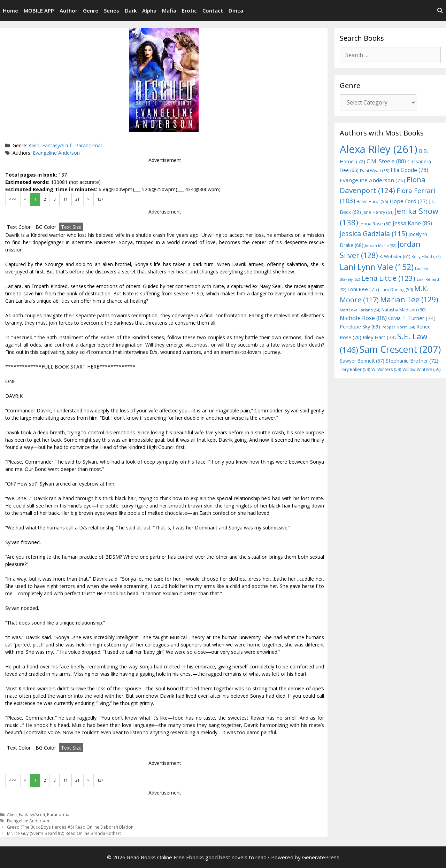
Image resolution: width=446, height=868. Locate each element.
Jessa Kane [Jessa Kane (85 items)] (412, 223)
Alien (34, 145)
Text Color (19, 227)
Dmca (236, 10)
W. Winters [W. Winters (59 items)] (386, 369)
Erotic (189, 10)
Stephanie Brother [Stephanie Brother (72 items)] (412, 361)
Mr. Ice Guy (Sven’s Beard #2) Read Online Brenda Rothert (64, 833)
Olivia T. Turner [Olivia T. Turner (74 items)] (412, 318)
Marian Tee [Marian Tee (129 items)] (409, 299)
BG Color (46, 227)
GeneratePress (321, 857)
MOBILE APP (39, 10)
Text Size (71, 227)
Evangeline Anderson (56, 153)
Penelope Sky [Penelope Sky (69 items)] (360, 327)
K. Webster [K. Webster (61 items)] (395, 257)
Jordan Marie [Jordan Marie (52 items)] (380, 246)
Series (111, 10)
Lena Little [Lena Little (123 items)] (388, 278)
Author (68, 10)
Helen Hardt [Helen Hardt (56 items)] (372, 201)
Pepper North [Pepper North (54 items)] (398, 327)
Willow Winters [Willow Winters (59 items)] (421, 369)
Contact (213, 10)
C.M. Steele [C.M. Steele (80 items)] (386, 161)
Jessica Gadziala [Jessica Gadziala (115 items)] (373, 234)
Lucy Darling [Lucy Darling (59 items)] (397, 290)
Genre (91, 10)
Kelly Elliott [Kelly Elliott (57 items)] (426, 256)
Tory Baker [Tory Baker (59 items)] (355, 369)
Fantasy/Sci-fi (57, 145)
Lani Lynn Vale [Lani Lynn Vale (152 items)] (377, 267)
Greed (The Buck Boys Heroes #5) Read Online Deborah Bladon (70, 827)
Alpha (149, 10)
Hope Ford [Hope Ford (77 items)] (409, 201)
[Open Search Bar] (440, 10)
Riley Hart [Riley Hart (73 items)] (379, 337)
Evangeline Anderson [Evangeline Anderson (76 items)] (372, 180)
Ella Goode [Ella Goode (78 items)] (409, 170)
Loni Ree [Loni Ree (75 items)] (363, 289)
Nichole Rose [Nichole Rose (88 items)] (363, 318)
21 (77, 199)
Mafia (169, 10)
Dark (131, 10)
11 (66, 199)
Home (10, 10)
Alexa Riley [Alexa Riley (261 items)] (379, 149)
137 (100, 199)
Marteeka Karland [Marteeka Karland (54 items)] (360, 310)
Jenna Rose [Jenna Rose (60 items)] (375, 224)
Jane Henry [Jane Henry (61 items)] (378, 212)
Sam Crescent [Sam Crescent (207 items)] (400, 349)
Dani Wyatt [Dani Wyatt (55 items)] (375, 170)
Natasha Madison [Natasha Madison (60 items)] (403, 310)
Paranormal (89, 145)
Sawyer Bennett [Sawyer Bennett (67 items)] (362, 361)
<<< (13, 199)
